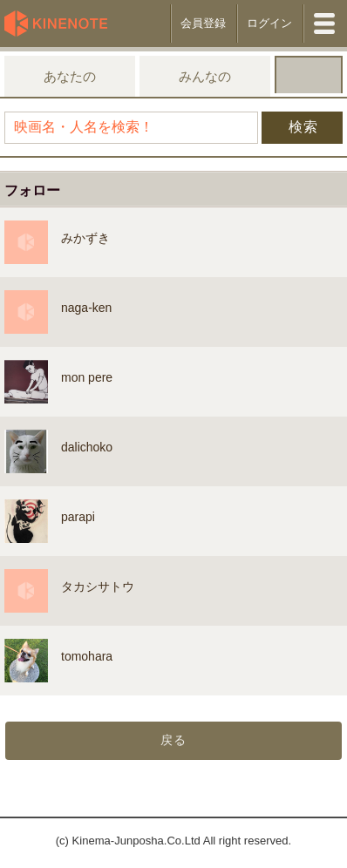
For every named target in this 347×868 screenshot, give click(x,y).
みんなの (205, 76)
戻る (173, 740)
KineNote (61, 24)
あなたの (70, 76)
